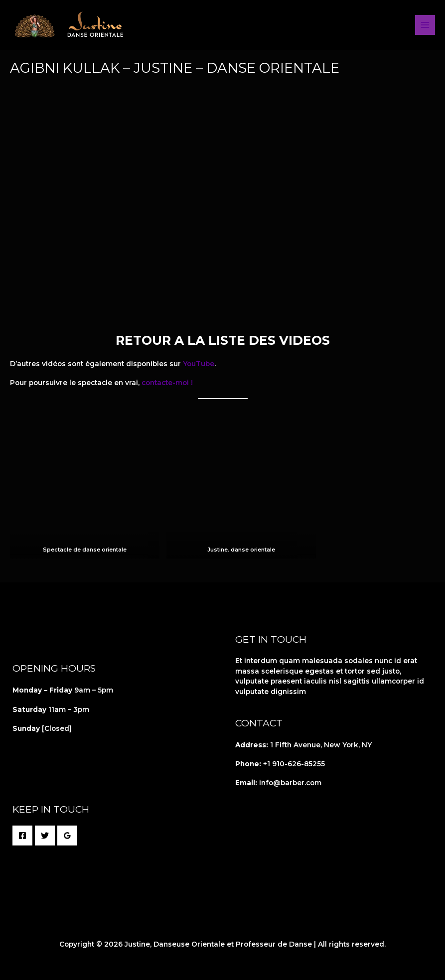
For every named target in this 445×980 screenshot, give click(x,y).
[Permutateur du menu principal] (425, 25)
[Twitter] (45, 836)
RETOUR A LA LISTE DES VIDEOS (223, 340)
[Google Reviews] (67, 836)
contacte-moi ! (167, 383)
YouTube (199, 364)
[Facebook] (22, 836)
